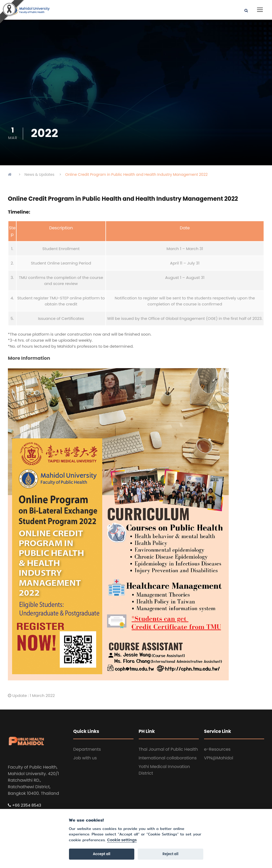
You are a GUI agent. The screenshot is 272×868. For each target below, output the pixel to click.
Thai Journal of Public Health (168, 749)
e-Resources (217, 749)
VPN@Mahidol (219, 758)
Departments (87, 749)
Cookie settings (122, 840)
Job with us (85, 758)
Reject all (171, 854)
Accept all (102, 854)
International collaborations (168, 758)
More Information (29, 358)
